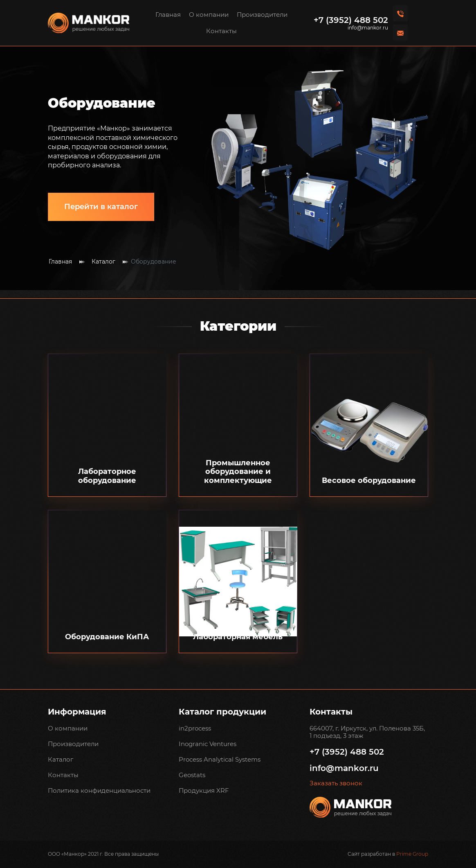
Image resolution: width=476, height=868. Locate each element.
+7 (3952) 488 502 (351, 20)
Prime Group (412, 854)
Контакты (221, 31)
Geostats (192, 775)
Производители (262, 15)
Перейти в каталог (101, 207)
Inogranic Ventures (208, 744)
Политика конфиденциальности (99, 790)
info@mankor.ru (368, 28)
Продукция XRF (204, 790)
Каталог (103, 262)
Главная (168, 15)
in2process (195, 728)
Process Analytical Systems (220, 759)
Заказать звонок (336, 783)
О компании (209, 15)
